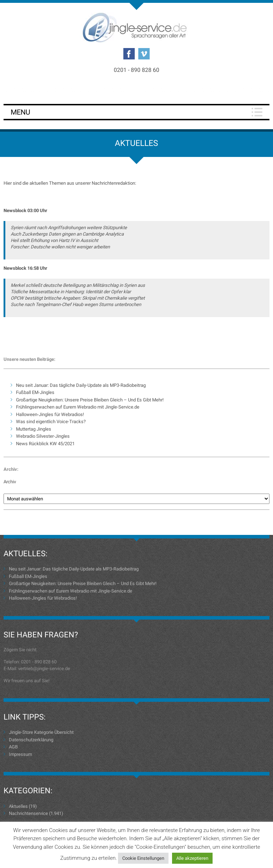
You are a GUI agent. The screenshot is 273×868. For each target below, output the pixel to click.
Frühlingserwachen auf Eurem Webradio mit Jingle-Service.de (78, 407)
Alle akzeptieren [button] (192, 858)
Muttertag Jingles (34, 429)
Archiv (10, 482)
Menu (20, 112)
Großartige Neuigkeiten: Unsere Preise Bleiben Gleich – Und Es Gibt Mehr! (90, 400)
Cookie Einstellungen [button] (143, 858)
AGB (13, 747)
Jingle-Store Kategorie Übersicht (41, 732)
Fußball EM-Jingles (35, 392)
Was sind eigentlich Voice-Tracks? (51, 422)
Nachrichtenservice (28, 813)
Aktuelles (18, 806)
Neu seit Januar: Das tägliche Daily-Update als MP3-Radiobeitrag (81, 385)
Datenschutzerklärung (31, 740)
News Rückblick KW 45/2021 (45, 444)
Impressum (20, 754)
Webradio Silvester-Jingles (43, 436)
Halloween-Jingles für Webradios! (50, 414)
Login (136, 90)
